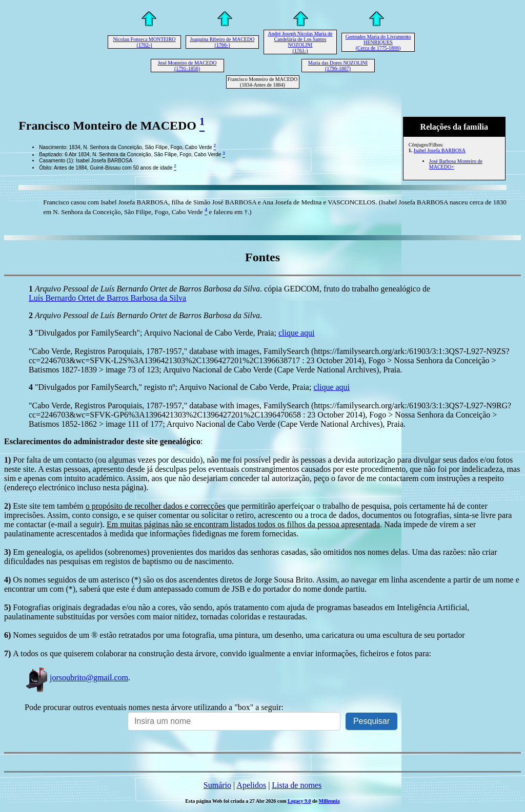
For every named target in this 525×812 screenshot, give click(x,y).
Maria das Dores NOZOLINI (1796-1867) (338, 66)
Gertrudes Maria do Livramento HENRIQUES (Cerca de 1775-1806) (378, 42)
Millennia (329, 801)
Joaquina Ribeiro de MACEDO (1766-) (223, 42)
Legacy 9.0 (299, 801)
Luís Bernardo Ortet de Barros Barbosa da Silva (107, 298)
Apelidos (251, 785)
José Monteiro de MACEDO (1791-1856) (187, 66)
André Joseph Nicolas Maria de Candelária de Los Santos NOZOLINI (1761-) (300, 42)
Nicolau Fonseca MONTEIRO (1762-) (144, 42)
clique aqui (297, 333)
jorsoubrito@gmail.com (76, 678)
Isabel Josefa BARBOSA (440, 150)
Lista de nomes (297, 785)
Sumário (217, 785)
